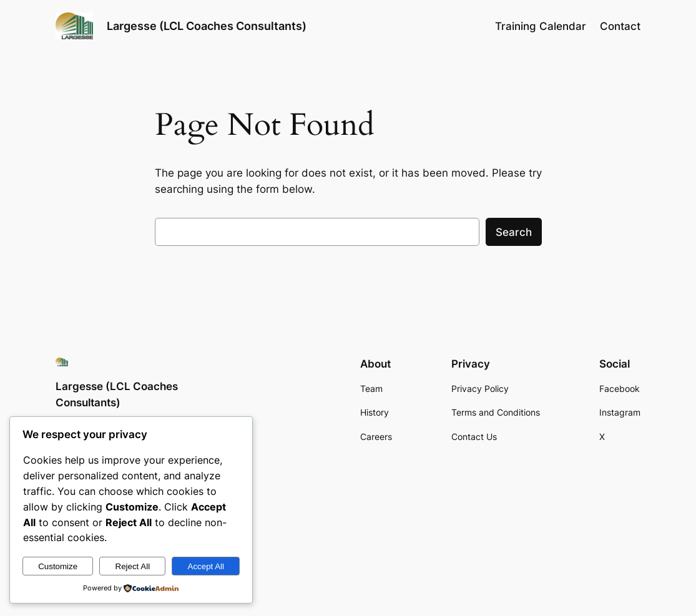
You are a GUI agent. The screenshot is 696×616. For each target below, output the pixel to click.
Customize (58, 566)
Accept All (206, 566)
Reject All (133, 566)
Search (514, 232)
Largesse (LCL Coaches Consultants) (207, 26)
